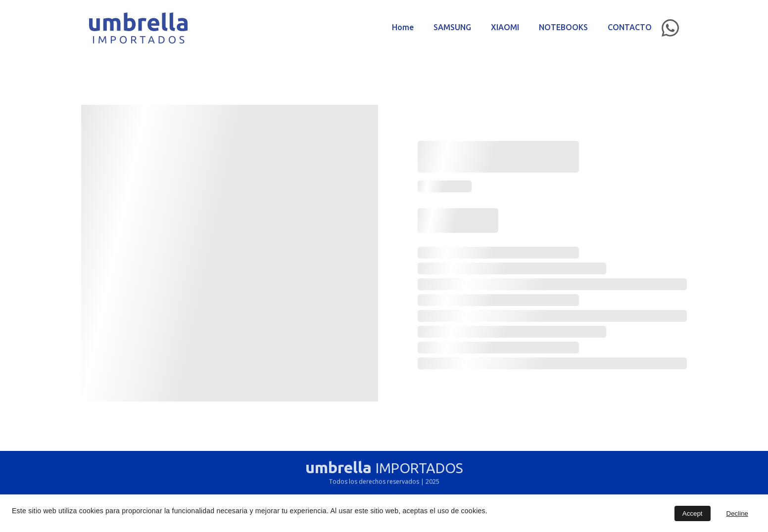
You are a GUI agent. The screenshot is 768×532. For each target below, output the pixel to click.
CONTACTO (630, 27)
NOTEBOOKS (563, 27)
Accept (693, 513)
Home (403, 27)
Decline (737, 513)
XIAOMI (505, 27)
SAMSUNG (452, 27)
